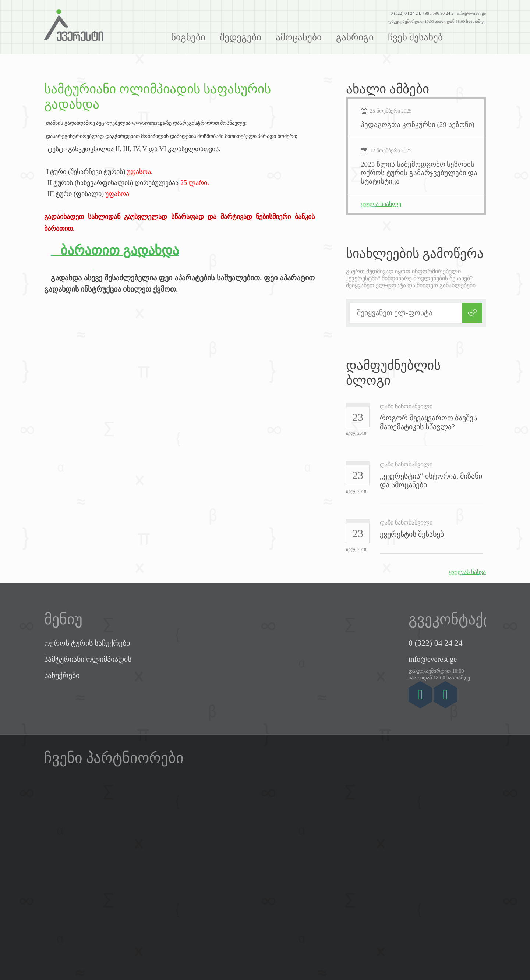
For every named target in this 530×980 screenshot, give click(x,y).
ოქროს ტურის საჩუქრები (87, 643)
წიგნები (188, 37)
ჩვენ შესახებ (415, 37)
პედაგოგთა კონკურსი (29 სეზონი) (418, 125)
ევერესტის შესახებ (412, 534)
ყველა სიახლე (381, 204)
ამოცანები (299, 37)
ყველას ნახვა (467, 572)
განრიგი (355, 37)
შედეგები (241, 37)
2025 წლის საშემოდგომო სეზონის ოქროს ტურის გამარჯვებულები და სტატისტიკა (419, 173)
